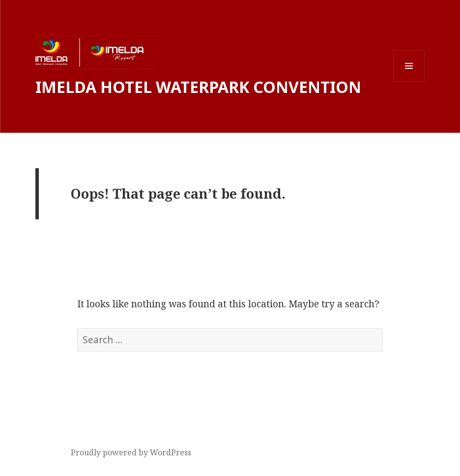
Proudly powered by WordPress (131, 452)
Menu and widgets (409, 81)
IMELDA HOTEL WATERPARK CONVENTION (198, 87)
